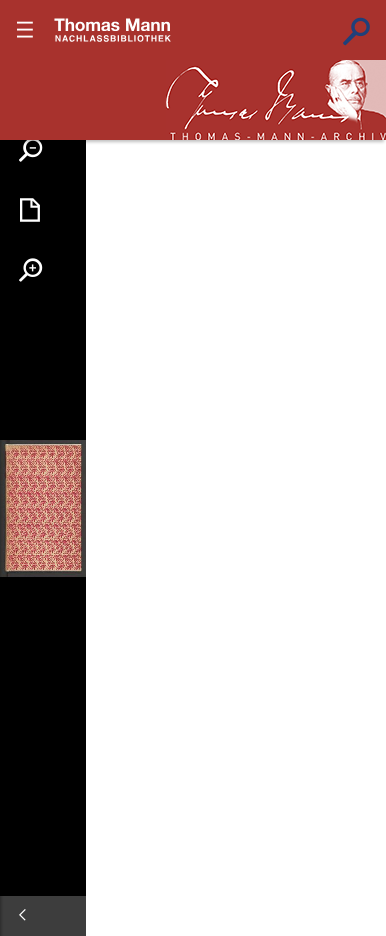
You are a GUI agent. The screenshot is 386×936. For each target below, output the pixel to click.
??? (113, 30)
